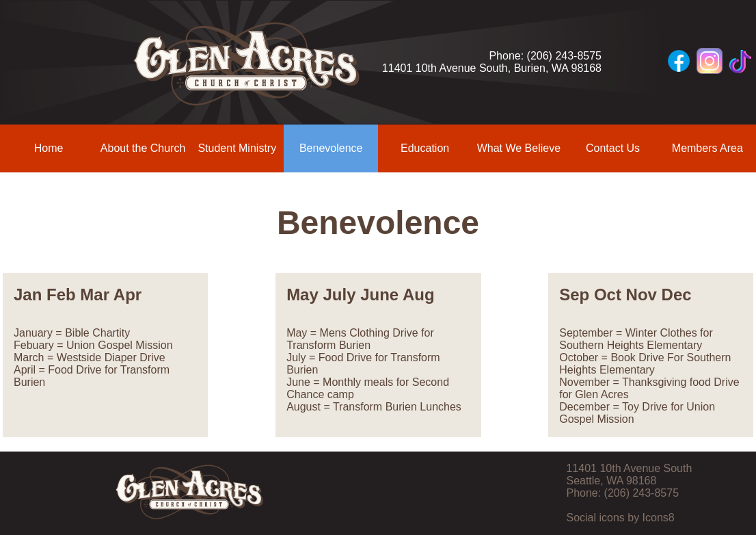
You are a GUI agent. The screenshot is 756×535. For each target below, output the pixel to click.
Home (49, 148)
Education (425, 148)
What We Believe (519, 148)
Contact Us (613, 148)
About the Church (143, 148)
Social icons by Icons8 (620, 518)
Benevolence (331, 148)
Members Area (707, 148)
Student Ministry (237, 148)
